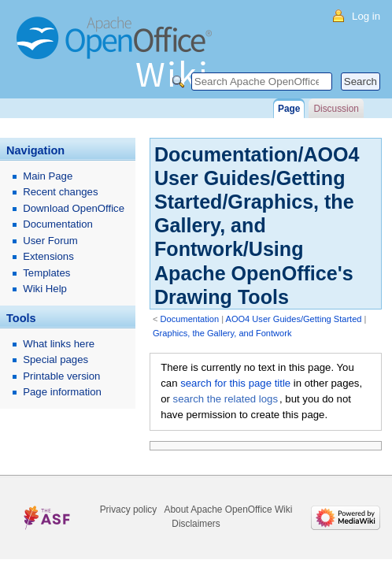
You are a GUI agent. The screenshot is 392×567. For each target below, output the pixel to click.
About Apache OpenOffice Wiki (229, 510)
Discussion (336, 109)
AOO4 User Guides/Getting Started (294, 319)
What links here (59, 344)
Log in (366, 16)
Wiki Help (45, 289)
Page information (62, 392)
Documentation (190, 319)
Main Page (48, 176)
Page (289, 109)
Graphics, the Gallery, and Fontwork (222, 333)
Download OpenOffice (74, 208)
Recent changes (60, 192)
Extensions (48, 256)
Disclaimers (196, 524)
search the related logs (226, 399)
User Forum (50, 241)
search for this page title (235, 383)
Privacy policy (129, 510)
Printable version (61, 376)
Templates (46, 273)
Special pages (55, 359)
